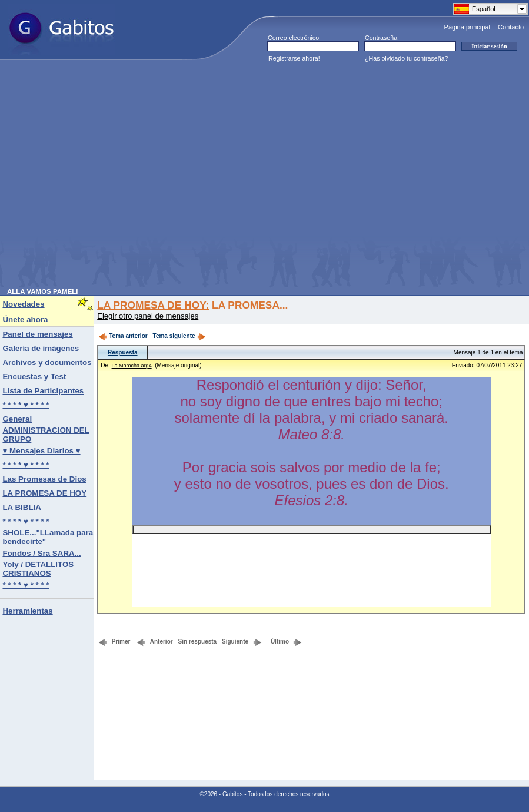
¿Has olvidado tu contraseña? (407, 58)
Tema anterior (123, 336)
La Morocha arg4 (132, 366)
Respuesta (123, 352)
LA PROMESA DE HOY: (153, 305)
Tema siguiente (179, 336)
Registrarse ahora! (294, 58)
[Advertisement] (110, 178)
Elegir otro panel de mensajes (148, 316)
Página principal (467, 27)
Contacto (511, 27)
